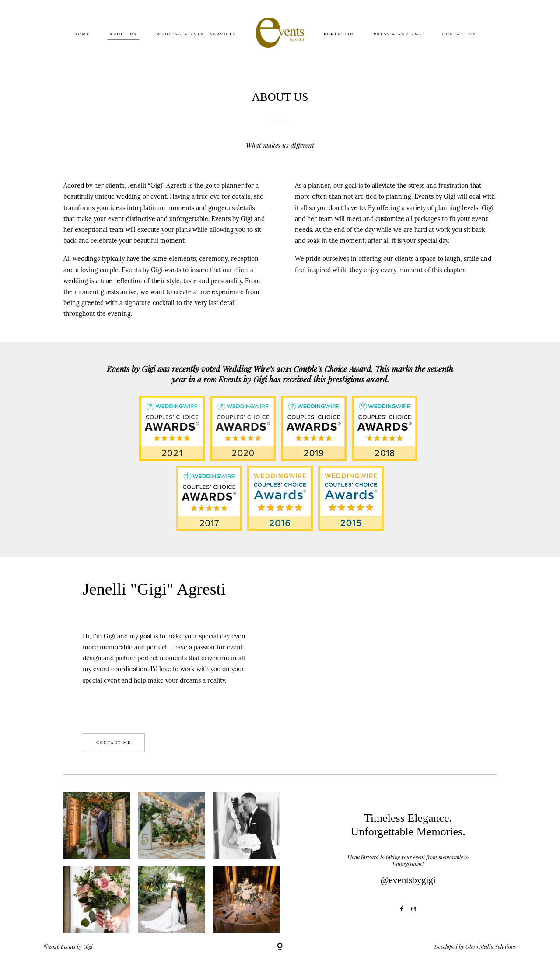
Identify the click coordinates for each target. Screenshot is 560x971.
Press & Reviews (398, 34)
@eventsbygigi (408, 880)
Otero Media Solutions (491, 946)
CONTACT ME (114, 743)
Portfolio (339, 34)
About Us (124, 34)
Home (82, 34)
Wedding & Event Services (196, 34)
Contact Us (459, 34)
